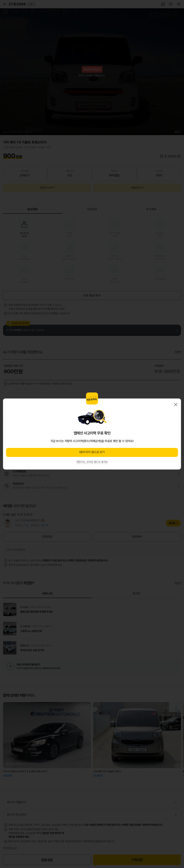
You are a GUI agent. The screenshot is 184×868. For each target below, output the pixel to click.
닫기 (176, 405)
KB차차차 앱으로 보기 (92, 452)
